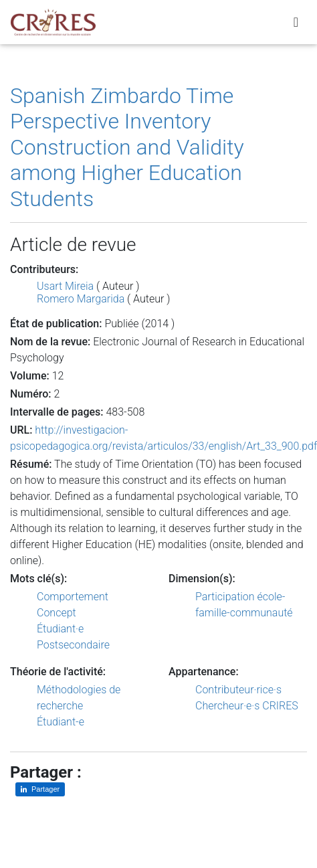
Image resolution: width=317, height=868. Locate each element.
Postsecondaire (73, 645)
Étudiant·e (60, 629)
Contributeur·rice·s (238, 690)
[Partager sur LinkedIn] (40, 789)
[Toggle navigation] (296, 22)
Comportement (73, 597)
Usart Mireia (65, 286)
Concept (57, 613)
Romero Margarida (81, 299)
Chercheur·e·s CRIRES (247, 706)
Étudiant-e (61, 722)
